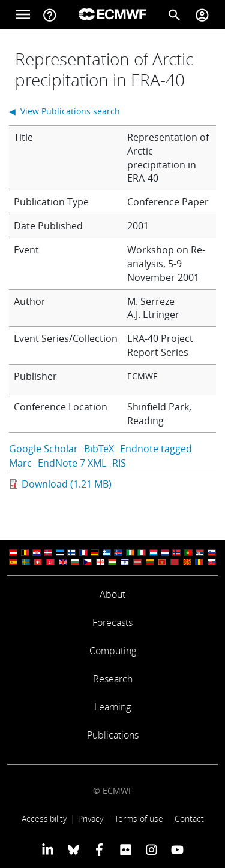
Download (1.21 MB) (67, 484)
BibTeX (99, 449)
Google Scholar (43, 449)
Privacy (91, 819)
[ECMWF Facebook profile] (99, 849)
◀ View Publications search (64, 111)
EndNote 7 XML (72, 463)
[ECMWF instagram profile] (151, 849)
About (112, 594)
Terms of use (139, 819)
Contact (189, 819)
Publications (113, 735)
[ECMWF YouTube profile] (177, 849)
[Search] (175, 14)
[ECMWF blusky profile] (73, 849)
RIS (119, 463)
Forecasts (112, 622)
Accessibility (44, 819)
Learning (112, 707)
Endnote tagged (156, 449)
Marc (20, 463)
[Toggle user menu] (202, 14)
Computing (113, 651)
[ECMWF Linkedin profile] (47, 849)
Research (113, 679)
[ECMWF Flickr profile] (126, 849)
